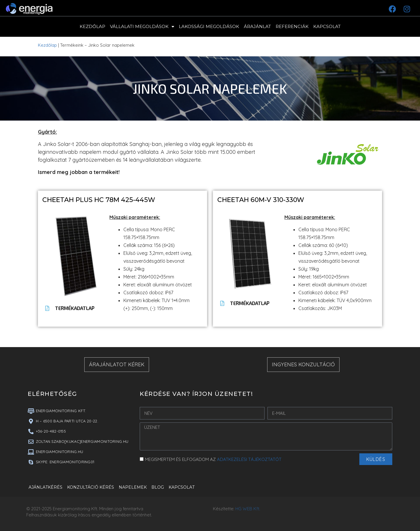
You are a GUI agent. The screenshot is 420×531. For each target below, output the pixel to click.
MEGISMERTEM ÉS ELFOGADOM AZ (213, 459)
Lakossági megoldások (209, 26)
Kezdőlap (92, 26)
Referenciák (292, 26)
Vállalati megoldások (142, 27)
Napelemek (133, 487)
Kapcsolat (327, 26)
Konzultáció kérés (91, 487)
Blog (158, 487)
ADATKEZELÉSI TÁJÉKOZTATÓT (249, 459)
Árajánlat (257, 26)
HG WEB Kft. (248, 509)
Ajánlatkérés (45, 487)
